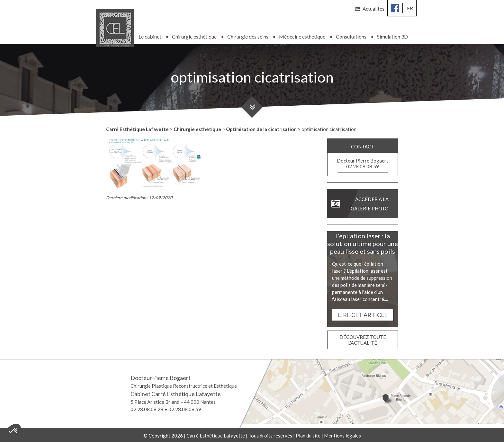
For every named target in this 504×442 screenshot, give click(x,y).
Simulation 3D (392, 35)
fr (410, 8)
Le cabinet (150, 35)
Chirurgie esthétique (194, 35)
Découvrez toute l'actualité (363, 339)
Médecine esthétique (302, 35)
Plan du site (308, 434)
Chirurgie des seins (248, 35)
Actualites (370, 9)
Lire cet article (363, 314)
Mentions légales (342, 434)
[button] (14, 431)
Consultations (351, 35)
